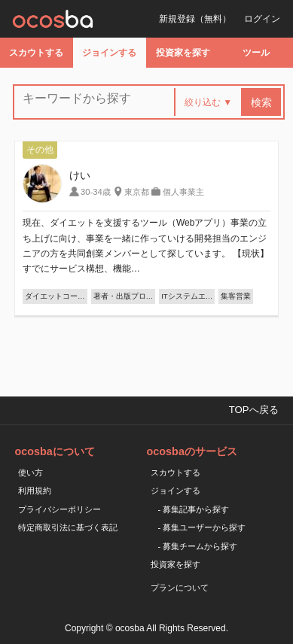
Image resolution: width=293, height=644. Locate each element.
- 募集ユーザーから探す (202, 527)
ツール (256, 53)
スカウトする (36, 53)
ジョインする (109, 53)
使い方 (31, 472)
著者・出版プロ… (124, 296)
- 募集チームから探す (198, 546)
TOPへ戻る (254, 410)
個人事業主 (183, 192)
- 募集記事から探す (194, 509)
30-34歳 (96, 192)
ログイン (262, 19)
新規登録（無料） (195, 19)
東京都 (137, 192)
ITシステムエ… (187, 296)
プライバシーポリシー (60, 509)
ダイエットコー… (55, 296)
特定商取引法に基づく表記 (68, 527)
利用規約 (35, 491)
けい (80, 175)
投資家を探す (183, 53)
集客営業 (236, 296)
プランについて (180, 588)
